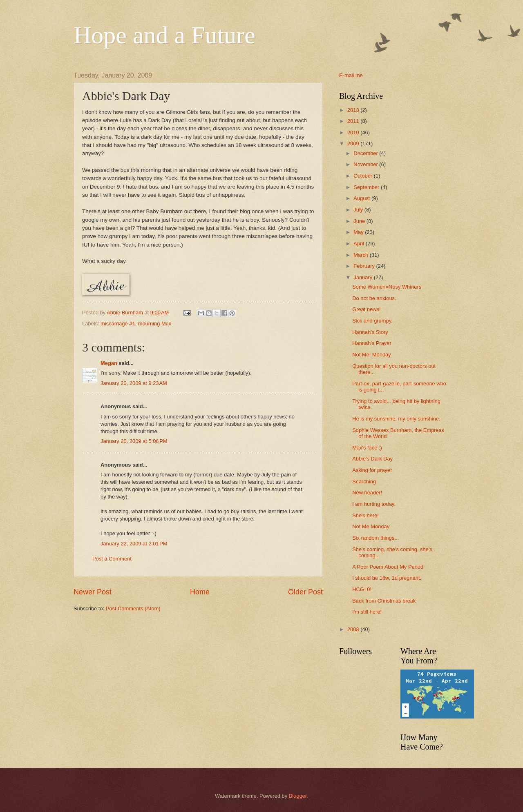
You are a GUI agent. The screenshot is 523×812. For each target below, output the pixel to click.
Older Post (305, 592)
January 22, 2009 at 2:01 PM (134, 544)
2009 (354, 143)
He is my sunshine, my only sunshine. (396, 419)
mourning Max (155, 324)
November (366, 164)
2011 (354, 121)
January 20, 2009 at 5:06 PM (134, 441)
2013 (354, 110)
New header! (367, 493)
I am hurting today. (374, 504)
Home (200, 592)
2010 (354, 132)
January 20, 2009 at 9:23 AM (134, 383)
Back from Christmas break (384, 601)
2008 (354, 629)
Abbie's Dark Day (372, 459)
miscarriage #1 (118, 324)
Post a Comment (112, 559)
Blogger (298, 796)
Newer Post (93, 592)
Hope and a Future (164, 35)
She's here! (365, 515)
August (362, 198)
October (363, 176)
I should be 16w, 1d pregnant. (387, 578)
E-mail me (351, 75)
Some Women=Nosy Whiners (387, 287)
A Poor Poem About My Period (388, 567)
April (359, 244)
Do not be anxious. (374, 298)
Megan (109, 363)
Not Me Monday (371, 526)
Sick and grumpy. (372, 321)
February (365, 266)
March (361, 255)
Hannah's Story (370, 332)
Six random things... (375, 538)
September (367, 187)
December (366, 153)
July (359, 210)
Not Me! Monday (371, 355)
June (360, 221)
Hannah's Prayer (372, 343)
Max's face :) (367, 448)
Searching (364, 482)
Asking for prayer (372, 470)
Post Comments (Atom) (133, 608)
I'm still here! (367, 612)
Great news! (366, 309)
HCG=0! (362, 589)
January (363, 277)
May (359, 232)
